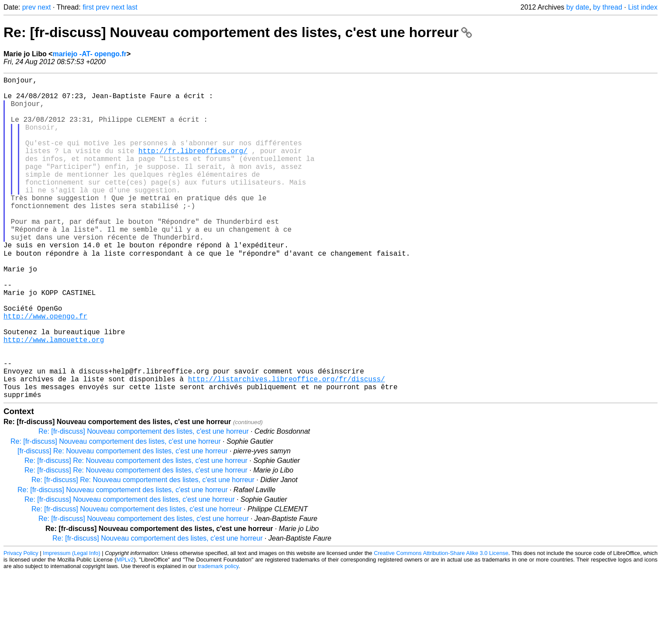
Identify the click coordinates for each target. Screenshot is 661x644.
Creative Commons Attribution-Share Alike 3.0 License (441, 624)
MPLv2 (125, 631)
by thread (608, 7)
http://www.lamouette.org (54, 398)
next (44, 7)
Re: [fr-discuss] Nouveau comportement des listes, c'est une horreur (238, 32)
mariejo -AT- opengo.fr (89, 54)
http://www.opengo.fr (45, 370)
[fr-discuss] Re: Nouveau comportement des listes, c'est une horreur (122, 522)
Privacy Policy (21, 624)
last (132, 7)
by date (578, 7)
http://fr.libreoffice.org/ (193, 168)
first (88, 7)
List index (643, 7)
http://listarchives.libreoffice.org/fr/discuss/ (286, 446)
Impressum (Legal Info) (72, 624)
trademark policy (218, 637)
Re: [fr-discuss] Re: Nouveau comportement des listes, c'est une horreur (136, 532)
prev (29, 7)
